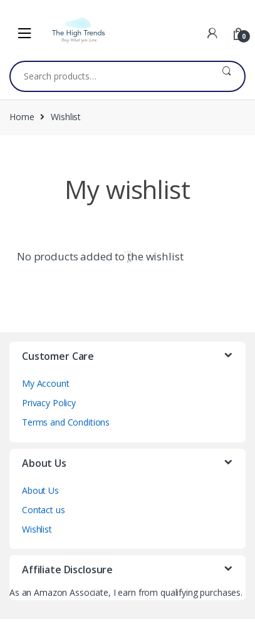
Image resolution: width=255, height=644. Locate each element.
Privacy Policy (49, 403)
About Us (40, 490)
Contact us (44, 510)
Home (22, 117)
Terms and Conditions (66, 422)
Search (226, 76)
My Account (46, 383)
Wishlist (37, 529)
